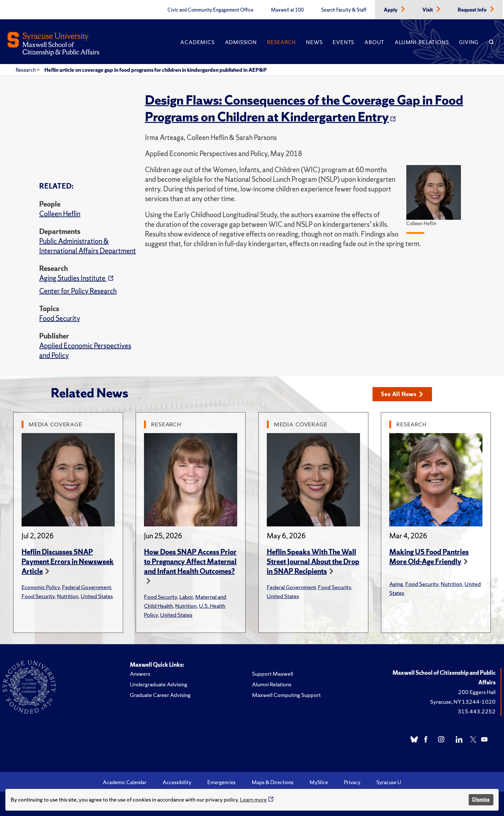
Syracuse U (389, 782)
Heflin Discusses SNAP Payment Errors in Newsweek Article (68, 562)
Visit (428, 10)
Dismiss (481, 799)
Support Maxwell (273, 674)
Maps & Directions (273, 782)
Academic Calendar (125, 782)
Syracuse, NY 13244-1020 (463, 702)
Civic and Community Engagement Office (211, 10)
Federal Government (86, 587)
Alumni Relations (422, 42)
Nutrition (68, 596)
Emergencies (221, 782)
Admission (241, 42)
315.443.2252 (477, 711)
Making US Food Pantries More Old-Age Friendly (429, 557)
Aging (396, 584)
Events (343, 42)
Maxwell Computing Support (286, 695)
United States (97, 596)
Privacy (352, 782)
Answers (140, 674)
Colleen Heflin (60, 214)
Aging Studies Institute (73, 278)
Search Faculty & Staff (344, 10)
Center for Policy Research (78, 291)
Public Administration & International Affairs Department (88, 246)
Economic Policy (41, 587)
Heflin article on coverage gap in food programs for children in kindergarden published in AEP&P (156, 70)
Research (281, 42)
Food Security (60, 318)
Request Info (473, 10)
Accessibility (177, 782)
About (374, 42)
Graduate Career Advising (160, 695)
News (314, 42)
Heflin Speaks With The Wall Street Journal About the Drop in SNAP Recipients (313, 562)
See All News (402, 394)
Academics (197, 42)
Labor (186, 597)
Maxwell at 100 (287, 10)
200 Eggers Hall (477, 692)
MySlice (319, 782)
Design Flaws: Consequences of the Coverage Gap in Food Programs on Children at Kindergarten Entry (304, 108)
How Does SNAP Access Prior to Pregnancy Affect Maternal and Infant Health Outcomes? (190, 562)
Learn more (253, 799)
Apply (391, 10)
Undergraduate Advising (159, 684)
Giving (469, 42)
